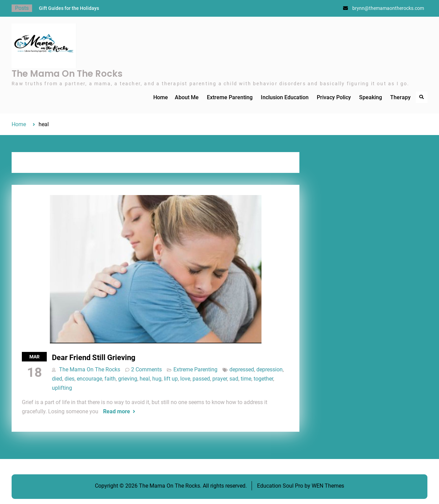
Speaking (371, 97)
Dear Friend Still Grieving (94, 358)
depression (270, 369)
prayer (220, 379)
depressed (242, 369)
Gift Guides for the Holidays (69, 8)
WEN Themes (328, 486)
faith (110, 379)
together (263, 379)
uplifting (62, 388)
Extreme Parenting (230, 97)
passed (201, 379)
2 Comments (146, 369)
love (185, 379)
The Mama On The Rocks (67, 74)
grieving (128, 379)
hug (157, 379)
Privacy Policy (334, 97)
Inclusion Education (285, 97)
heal (145, 379)
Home (161, 97)
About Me (187, 97)
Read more (117, 411)
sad (234, 379)
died (57, 379)
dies (69, 379)
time (246, 379)
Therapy (400, 97)
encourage (89, 379)
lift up (171, 379)
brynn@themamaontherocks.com (388, 8)
